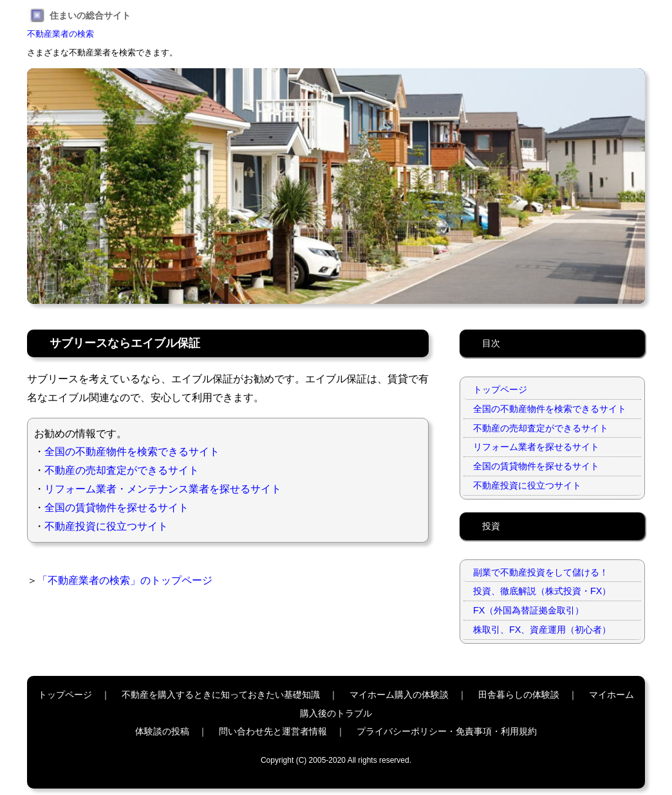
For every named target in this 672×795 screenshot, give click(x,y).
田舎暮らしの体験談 (519, 695)
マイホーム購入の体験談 (399, 695)
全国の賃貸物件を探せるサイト (117, 508)
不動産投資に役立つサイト (106, 526)
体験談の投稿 (162, 731)
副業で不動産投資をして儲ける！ (541, 572)
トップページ (500, 389)
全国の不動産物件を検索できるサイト (132, 452)
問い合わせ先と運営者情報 (273, 731)
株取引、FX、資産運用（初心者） (542, 630)
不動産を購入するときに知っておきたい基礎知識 (221, 695)
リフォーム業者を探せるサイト (536, 447)
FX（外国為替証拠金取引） (528, 610)
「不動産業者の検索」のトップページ (125, 580)
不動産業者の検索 (61, 34)
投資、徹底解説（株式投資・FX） (542, 591)
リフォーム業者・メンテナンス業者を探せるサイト (163, 489)
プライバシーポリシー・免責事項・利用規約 (447, 731)
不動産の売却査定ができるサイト (122, 470)
